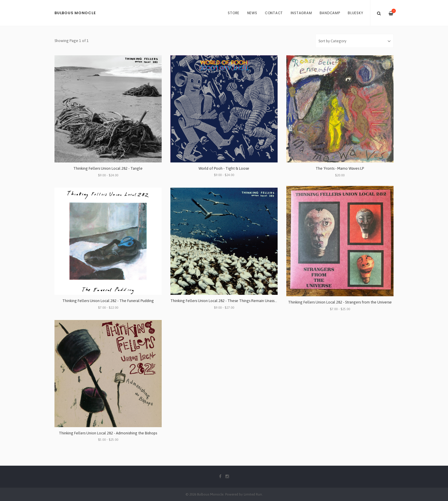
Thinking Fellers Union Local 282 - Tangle (108, 168)
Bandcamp (330, 13)
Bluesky (355, 13)
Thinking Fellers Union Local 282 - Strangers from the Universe (340, 302)
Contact (274, 13)
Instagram (301, 13)
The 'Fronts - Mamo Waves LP (340, 168)
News (252, 13)
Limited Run (253, 494)
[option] (224, 26)
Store (234, 13)
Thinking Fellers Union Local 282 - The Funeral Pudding (108, 301)
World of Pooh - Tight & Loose (224, 168)
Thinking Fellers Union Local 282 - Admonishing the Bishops (108, 433)
